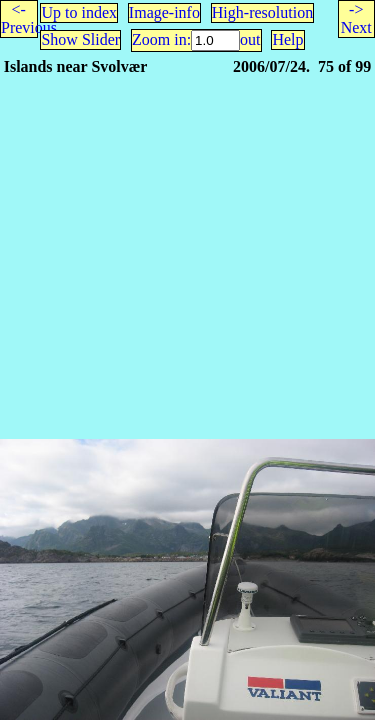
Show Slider (80, 39)
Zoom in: (161, 39)
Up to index (79, 12)
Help (287, 39)
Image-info (164, 12)
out (250, 39)
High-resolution (262, 12)
